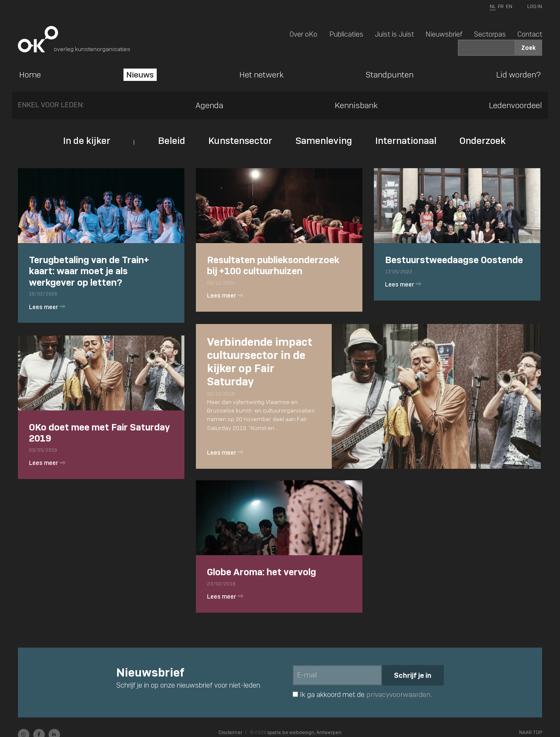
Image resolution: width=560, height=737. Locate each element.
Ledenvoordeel (515, 105)
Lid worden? (518, 75)
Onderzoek (482, 141)
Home (30, 75)
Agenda (209, 105)
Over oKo (303, 34)
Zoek (528, 47)
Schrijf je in (413, 675)
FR (501, 6)
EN (509, 6)
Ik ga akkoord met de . (362, 694)
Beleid (172, 141)
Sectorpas (490, 34)
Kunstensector (240, 141)
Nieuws (140, 75)
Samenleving (324, 141)
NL (493, 6)
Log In (535, 6)
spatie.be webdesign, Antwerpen (304, 732)
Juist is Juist (394, 34)
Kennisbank (356, 105)
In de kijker (87, 141)
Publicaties (346, 34)
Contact (530, 34)
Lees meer (48, 308)
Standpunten (390, 75)
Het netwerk (261, 75)
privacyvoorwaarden (398, 695)
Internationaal (406, 141)
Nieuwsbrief (444, 34)
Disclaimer (230, 732)
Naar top (531, 732)
